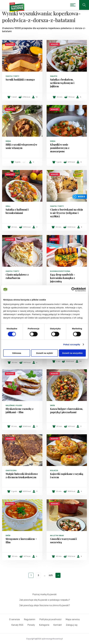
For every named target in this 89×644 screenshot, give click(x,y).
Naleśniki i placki (14, 405)
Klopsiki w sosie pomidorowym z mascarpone (60, 148)
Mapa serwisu (73, 619)
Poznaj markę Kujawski (44, 594)
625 (51, 575)
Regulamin (30, 619)
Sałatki (54, 76)
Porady (31, 625)
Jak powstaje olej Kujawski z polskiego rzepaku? (45, 600)
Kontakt (58, 625)
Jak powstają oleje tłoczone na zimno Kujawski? (44, 605)
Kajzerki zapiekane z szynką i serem (67, 476)
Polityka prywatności (50, 619)
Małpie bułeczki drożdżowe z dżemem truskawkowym (22, 476)
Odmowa (17, 353)
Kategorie (44, 625)
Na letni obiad (57, 535)
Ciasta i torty (12, 76)
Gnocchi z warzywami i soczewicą (63, 541)
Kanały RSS (17, 625)
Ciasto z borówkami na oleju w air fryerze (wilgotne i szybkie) (67, 213)
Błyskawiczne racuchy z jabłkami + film (20, 411)
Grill (8, 206)
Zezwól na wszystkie (72, 353)
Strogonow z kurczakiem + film (21, 541)
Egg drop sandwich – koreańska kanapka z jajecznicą (63, 278)
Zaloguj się (72, 625)
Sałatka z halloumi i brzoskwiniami (17, 211)
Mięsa (8, 141)
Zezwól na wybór (44, 353)
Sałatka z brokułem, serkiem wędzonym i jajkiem (62, 83)
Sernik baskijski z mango (20, 80)
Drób (52, 405)
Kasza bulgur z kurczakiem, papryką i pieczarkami (67, 411)
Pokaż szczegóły (72, 344)
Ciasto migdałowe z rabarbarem (17, 276)
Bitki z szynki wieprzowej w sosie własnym (21, 146)
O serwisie (14, 619)
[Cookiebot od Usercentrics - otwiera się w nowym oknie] (73, 289)
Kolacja (54, 470)
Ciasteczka (11, 470)
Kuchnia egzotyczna (60, 271)
